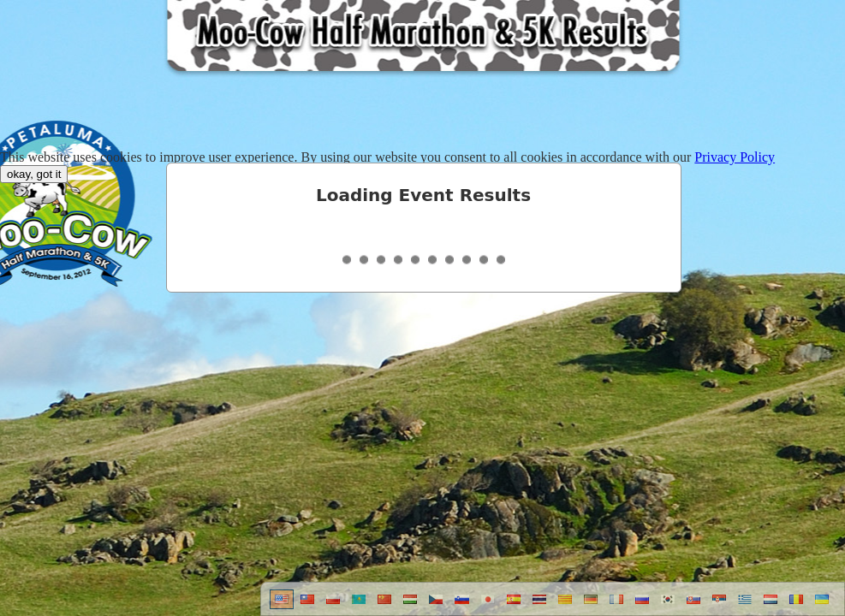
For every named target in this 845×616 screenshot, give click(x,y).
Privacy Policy (735, 157)
